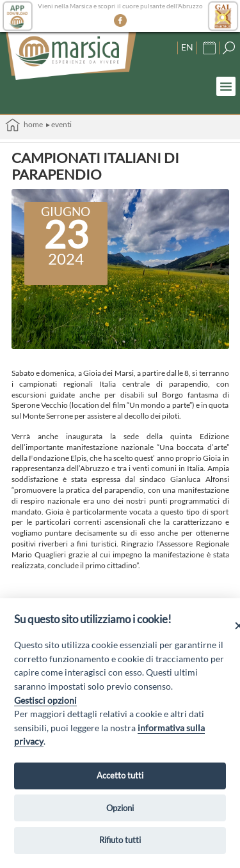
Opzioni (120, 808)
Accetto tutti (120, 775)
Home (24, 125)
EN (187, 47)
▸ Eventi (59, 124)
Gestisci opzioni (45, 700)
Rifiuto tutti (120, 840)
